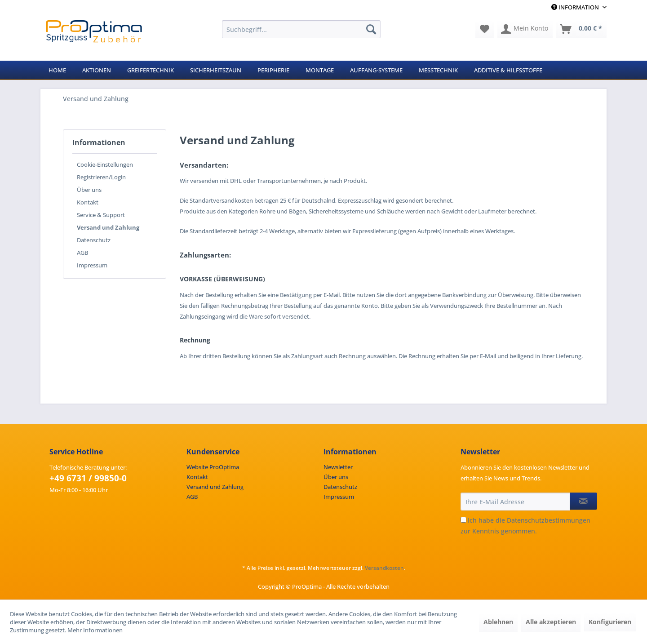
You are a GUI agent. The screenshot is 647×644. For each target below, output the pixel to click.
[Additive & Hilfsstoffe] (508, 70)
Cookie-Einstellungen (105, 164)
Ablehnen (498, 622)
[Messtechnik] (438, 70)
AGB (82, 253)
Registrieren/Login (101, 177)
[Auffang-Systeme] (376, 70)
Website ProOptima (213, 467)
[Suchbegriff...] (301, 29)
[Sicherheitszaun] (216, 70)
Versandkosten (384, 568)
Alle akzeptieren (551, 622)
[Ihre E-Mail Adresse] (515, 502)
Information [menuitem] (576, 7)
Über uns (89, 190)
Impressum (92, 265)
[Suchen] (371, 29)
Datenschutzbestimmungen (549, 520)
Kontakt (88, 202)
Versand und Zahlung (108, 227)
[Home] (57, 70)
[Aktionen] (97, 70)
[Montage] (320, 70)
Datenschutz (94, 240)
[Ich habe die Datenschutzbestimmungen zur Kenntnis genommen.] (463, 520)
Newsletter (338, 467)
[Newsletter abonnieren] (583, 501)
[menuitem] (301, 29)
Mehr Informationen (95, 630)
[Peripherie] (273, 70)
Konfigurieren (610, 622)
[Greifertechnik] (151, 70)
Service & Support (101, 215)
